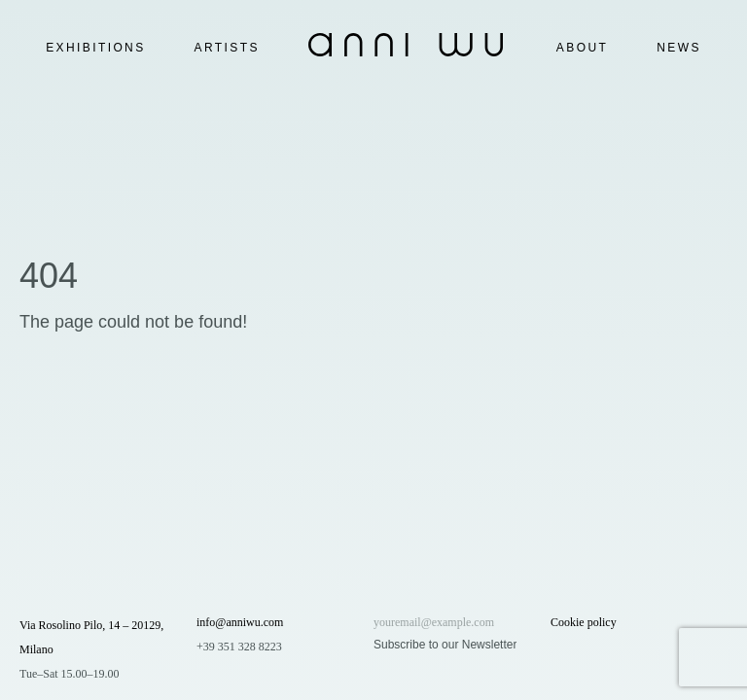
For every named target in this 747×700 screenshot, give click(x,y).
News (679, 48)
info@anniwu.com (240, 622)
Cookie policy (584, 622)
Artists (227, 48)
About (582, 48)
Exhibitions (95, 48)
